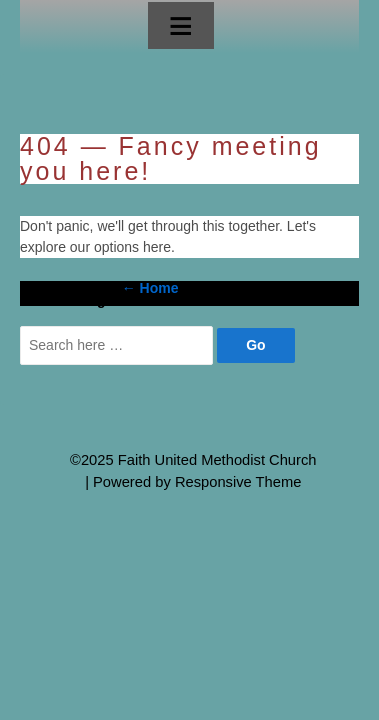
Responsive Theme (238, 482)
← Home (150, 288)
